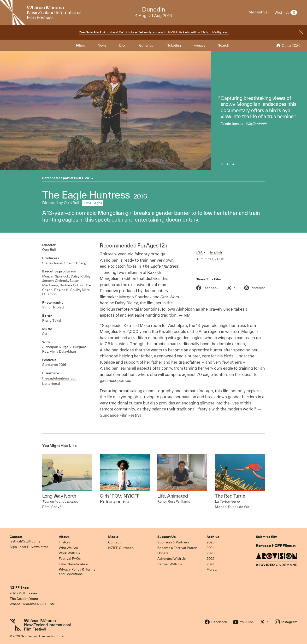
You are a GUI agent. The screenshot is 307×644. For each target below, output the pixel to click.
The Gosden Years (24, 599)
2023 (211, 553)
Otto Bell (71, 203)
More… (212, 569)
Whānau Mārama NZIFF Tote (32, 604)
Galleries (146, 45)
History (65, 542)
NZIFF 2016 (83, 178)
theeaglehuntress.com (60, 378)
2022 (210, 559)
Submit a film (267, 537)
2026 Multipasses (24, 593)
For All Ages (93, 203)
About (64, 537)
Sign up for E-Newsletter (29, 547)
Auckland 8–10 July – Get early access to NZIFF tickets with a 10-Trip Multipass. (154, 32)
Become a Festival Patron (177, 548)
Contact (16, 537)
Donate (163, 553)
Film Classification (73, 564)
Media (113, 537)
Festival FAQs (70, 559)
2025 (210, 542)
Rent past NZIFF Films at (276, 546)
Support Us (166, 537)
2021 (210, 564)
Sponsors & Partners (173, 542)
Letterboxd (51, 384)
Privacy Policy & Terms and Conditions (77, 572)
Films (80, 45)
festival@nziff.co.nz (25, 541)
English (216, 252)
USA (199, 252)
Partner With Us (170, 564)
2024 (211, 548)
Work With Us (69, 553)
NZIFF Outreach (121, 548)
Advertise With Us (171, 559)
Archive (213, 537)
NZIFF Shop (19, 588)
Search (224, 45)
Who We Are (68, 548)
